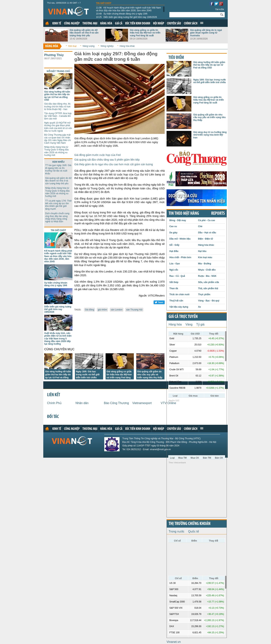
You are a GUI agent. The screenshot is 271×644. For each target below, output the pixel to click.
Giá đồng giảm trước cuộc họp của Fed (97, 155)
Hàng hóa (106, 24)
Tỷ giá (200, 324)
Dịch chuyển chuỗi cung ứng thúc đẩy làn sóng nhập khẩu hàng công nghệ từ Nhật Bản (57, 217)
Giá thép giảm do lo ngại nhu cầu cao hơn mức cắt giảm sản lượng (114, 164)
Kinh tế (57, 24)
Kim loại (72, 46)
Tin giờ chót (104, 3)
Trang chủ (47, 23)
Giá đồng (89, 310)
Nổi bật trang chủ (58, 71)
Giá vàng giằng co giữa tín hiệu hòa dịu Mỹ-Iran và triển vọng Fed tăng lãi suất (145, 33)
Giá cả (119, 24)
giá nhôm (102, 310)
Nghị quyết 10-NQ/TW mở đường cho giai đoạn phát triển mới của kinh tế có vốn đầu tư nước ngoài (58, 127)
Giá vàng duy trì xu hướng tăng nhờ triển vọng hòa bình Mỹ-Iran (210, 135)
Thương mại (90, 24)
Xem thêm (202, 23)
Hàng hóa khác (127, 46)
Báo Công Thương (116, 403)
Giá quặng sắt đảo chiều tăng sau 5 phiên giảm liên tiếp (107, 160)
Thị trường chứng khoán (190, 524)
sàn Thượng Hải (134, 310)
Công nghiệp (72, 24)
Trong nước (177, 531)
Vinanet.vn (174, 642)
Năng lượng (89, 46)
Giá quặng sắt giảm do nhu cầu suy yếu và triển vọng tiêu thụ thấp (150, 375)
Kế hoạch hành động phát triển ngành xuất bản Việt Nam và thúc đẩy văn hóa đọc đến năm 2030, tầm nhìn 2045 (128, 9)
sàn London (117, 310)
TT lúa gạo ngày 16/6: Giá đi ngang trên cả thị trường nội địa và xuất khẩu (58, 169)
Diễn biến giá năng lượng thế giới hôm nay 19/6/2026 (126, 17)
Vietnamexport (142, 403)
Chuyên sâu (174, 24)
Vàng (189, 324)
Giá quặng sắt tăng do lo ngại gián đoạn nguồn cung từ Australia (206, 33)
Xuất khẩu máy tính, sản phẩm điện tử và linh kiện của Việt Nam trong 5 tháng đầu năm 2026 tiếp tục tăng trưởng (58, 339)
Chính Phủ (54, 403)
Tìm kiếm (219, 9)
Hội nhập (159, 24)
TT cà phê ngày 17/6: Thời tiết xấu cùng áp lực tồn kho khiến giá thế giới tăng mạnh (58, 205)
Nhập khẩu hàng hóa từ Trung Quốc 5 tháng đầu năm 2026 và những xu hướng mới (56, 151)
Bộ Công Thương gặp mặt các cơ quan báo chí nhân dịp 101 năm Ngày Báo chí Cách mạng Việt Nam (58, 139)
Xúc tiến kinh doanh (138, 24)
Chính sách (191, 24)
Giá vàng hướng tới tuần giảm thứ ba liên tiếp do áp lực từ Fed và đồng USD (57, 96)
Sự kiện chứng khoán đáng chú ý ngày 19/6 (122, 14)
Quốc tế (194, 531)
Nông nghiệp (107, 46)
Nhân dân (82, 403)
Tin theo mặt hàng (184, 214)
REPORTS (218, 214)
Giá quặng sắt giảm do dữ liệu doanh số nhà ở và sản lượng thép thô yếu (84, 33)
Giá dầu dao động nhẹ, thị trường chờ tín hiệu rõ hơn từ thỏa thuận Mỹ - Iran (57, 107)
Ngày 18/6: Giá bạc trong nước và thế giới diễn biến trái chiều (88, 375)
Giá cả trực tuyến (183, 317)
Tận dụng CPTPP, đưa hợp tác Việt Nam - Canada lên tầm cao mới (58, 116)
